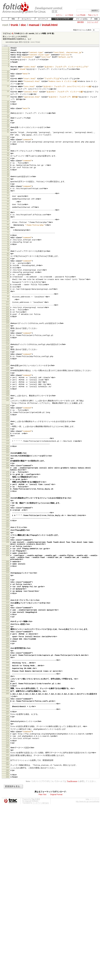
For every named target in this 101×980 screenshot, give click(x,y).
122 (7, 393)
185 (7, 568)
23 (8, 120)
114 (7, 372)
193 (7, 589)
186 (7, 571)
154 (7, 481)
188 (7, 577)
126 (7, 404)
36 (8, 158)
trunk (14, 25)
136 (7, 431)
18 (8, 108)
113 (7, 369)
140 (7, 441)
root (5, 25)
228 (7, 691)
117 (7, 380)
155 (7, 484)
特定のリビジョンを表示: (82, 30)
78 (8, 273)
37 (8, 160)
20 (8, 113)
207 (7, 636)
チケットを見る (82, 19)
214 (7, 653)
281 (7, 841)
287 (7, 857)
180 (7, 555)
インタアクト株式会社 (41, 899)
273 (7, 819)
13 (8, 83)
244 (7, 735)
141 (7, 444)
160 (7, 498)
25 (8, 125)
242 (7, 729)
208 (7, 639)
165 (7, 511)
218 (7, 664)
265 (7, 797)
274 (7, 822)
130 (7, 414)
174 (7, 539)
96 (8, 323)
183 (7, 563)
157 (7, 490)
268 (7, 806)
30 (8, 139)
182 (7, 560)
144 (7, 455)
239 (7, 721)
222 (7, 674)
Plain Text (43, 891)
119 (7, 385)
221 (7, 672)
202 (7, 617)
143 (7, 452)
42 (8, 174)
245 (7, 737)
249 (7, 749)
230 (7, 696)
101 (7, 337)
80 (8, 278)
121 (7, 391)
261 (7, 786)
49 (8, 192)
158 (7, 492)
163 (7, 505)
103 (7, 343)
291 (7, 868)
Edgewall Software (31, 897)
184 (7, 565)
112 (7, 367)
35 (8, 155)
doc (23, 25)
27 (8, 131)
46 (8, 185)
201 (7, 614)
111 (7, 364)
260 (7, 780)
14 (8, 86)
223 (7, 677)
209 (7, 641)
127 (7, 406)
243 (7, 732)
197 (7, 601)
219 (7, 667)
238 (7, 719)
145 (7, 457)
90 (8, 306)
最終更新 (81, 22)
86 (8, 295)
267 (7, 803)
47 (8, 187)
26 (8, 128)
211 (7, 646)
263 (7, 791)
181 (7, 557)
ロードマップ (43, 19)
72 (8, 257)
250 (7, 752)
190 (7, 582)
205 (7, 630)
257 (7, 772)
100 (7, 334)
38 (8, 162)
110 (7, 361)
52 (8, 200)
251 (7, 755)
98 (8, 328)
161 (7, 501)
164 (7, 508)
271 (7, 813)
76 (8, 268)
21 (8, 115)
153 (7, 478)
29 (8, 136)
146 (7, 460)
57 (8, 214)
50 (8, 194)
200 (7, 612)
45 (8, 182)
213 (7, 651)
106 (7, 351)
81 (8, 281)
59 (8, 220)
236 (7, 713)
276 (7, 828)
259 (7, 777)
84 (8, 289)
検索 (96, 19)
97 (8, 326)
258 (7, 774)
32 (8, 147)
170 (7, 527)
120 (7, 388)
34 (8, 152)
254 (7, 763)
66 (8, 240)
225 (7, 683)
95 (8, 320)
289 (7, 862)
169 (7, 522)
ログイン (59, 15)
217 (7, 662)
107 (7, 354)
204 (7, 623)
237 (7, 716)
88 (8, 300)
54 (8, 206)
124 (7, 399)
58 (8, 217)
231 (7, 699)
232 (7, 702)
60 (8, 223)
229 (7, 694)
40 (8, 168)
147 (7, 463)
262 (7, 788)
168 (7, 520)
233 (7, 704)
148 (7, 466)
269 (7, 808)
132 (7, 420)
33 (8, 150)
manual (34, 25)
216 (7, 659)
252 (7, 757)
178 (7, 550)
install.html (50, 25)
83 (8, 287)
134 (7, 425)
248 (7, 746)
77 (8, 271)
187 (7, 574)
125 (7, 402)
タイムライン (26, 19)
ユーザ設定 (69, 15)
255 (7, 766)
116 (7, 378)
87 (8, 298)
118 (7, 382)
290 (7, 865)
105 (7, 348)
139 (7, 439)
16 (8, 97)
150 (7, 470)
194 (7, 592)
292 (7, 870)
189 (7, 580)
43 (8, 176)
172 (7, 533)
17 (8, 102)
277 (7, 830)
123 (7, 396)
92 (8, 312)
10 (8, 75)
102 (7, 340)
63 (8, 232)
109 (7, 358)
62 (8, 229)
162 (7, 503)
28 (8, 134)
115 (7, 375)
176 (7, 544)
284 (7, 849)
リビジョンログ (93, 22)
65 (8, 237)
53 (8, 203)
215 (7, 656)
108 (7, 356)
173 (7, 536)
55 (8, 208)
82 (8, 284)
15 (8, 91)
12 (8, 80)
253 (7, 760)
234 (7, 707)
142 (7, 446)
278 (7, 833)
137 (7, 434)
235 (7, 710)
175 (7, 542)
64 (8, 234)
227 (7, 688)
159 (7, 495)
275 (7, 825)
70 (8, 251)
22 (8, 118)
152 (7, 476)
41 (8, 171)
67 (8, 243)
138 (7, 436)
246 (7, 740)
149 (7, 468)
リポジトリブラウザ (62, 19)
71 (8, 254)
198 (7, 604)
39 (8, 165)
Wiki (13, 19)
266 (7, 800)
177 (7, 547)
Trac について (93, 15)
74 (8, 263)
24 (8, 123)
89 (8, 303)
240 (7, 724)
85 (8, 292)
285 (7, 852)
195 (7, 595)
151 (7, 473)
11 (8, 77)
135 (7, 428)
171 (7, 530)
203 (7, 620)
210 (7, 643)
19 (8, 110)
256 (7, 769)
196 (7, 598)
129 (7, 411)
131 (7, 417)
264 (7, 794)
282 (7, 844)
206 (7, 633)
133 (7, 423)
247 (7, 743)
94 (8, 317)
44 (8, 179)
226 (7, 685)
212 (7, 648)
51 (8, 197)
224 (7, 680)
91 (8, 309)
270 (7, 811)
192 (7, 587)
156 (7, 487)
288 (7, 859)
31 (8, 141)
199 (7, 606)
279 (7, 836)
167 (7, 517)
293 (7, 873)
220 (7, 670)
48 (8, 189)
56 (8, 211)
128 (7, 409)
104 (7, 346)
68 (8, 246)
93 (8, 315)
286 (7, 854)
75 (8, 266)
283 (7, 846)
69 (8, 249)
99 (8, 331)
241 (7, 727)
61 (8, 226)
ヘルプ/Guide (81, 15)
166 (7, 514)
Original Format (56, 891)
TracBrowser (72, 878)
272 (7, 816)
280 (7, 839)
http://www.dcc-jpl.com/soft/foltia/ (88, 898)
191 (7, 585)
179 (7, 553)
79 (8, 275)
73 (8, 260)
